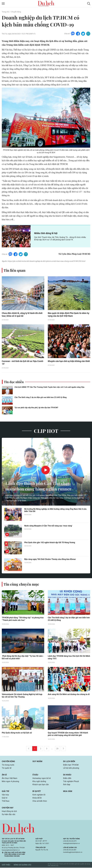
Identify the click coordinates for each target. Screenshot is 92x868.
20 (57, 749)
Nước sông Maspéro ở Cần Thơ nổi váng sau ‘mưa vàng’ (48, 526)
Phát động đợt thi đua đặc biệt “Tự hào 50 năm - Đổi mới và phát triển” (23, 658)
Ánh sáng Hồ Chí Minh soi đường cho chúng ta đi (69, 695)
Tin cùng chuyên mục (21, 584)
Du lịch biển (69, 762)
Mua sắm (68, 792)
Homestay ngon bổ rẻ (42, 779)
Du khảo (67, 775)
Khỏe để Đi (37, 798)
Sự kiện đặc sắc (9, 815)
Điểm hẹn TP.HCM (71, 765)
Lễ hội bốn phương (71, 768)
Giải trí (5, 792)
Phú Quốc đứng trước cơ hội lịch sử (17, 733)
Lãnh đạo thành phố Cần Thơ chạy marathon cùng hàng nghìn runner (40, 486)
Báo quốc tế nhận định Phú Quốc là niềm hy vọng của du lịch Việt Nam (69, 315)
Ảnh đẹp (67, 785)
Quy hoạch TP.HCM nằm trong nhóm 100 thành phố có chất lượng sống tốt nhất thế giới (68, 734)
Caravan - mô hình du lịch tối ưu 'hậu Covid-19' (23, 363)
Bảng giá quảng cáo (23, 865)
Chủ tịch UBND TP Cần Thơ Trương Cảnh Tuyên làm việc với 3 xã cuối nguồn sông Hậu (49, 387)
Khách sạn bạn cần (41, 785)
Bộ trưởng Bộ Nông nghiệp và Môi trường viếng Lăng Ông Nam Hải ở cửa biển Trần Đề (55, 510)
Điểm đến (67, 779)
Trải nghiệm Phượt (71, 782)
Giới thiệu (6, 865)
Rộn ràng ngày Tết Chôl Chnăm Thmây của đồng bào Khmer (50, 559)
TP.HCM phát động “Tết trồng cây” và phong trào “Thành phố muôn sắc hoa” (23, 619)
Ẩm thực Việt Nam (10, 779)
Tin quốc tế (7, 768)
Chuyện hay (8, 808)
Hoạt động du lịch (9, 812)
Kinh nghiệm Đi (39, 795)
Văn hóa (5, 795)
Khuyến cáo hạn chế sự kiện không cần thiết (69, 361)
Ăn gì (4, 775)
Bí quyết (37, 792)
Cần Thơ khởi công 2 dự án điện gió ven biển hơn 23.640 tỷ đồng (41, 398)
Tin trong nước (8, 765)
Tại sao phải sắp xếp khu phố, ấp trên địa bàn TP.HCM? (36, 408)
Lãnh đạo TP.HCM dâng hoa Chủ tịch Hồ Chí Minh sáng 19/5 (69, 658)
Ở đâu (35, 775)
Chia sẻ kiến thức (40, 801)
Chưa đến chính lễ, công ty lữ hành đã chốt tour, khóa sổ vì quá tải (22, 315)
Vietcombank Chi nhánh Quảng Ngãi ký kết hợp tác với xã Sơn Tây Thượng (22, 696)
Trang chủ (6, 12)
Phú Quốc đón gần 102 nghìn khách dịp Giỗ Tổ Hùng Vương (50, 543)
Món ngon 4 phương (10, 782)
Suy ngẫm (37, 762)
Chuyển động (16, 12)
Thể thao (6, 801)
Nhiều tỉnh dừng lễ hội (46, 233)
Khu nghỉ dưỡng (39, 782)
